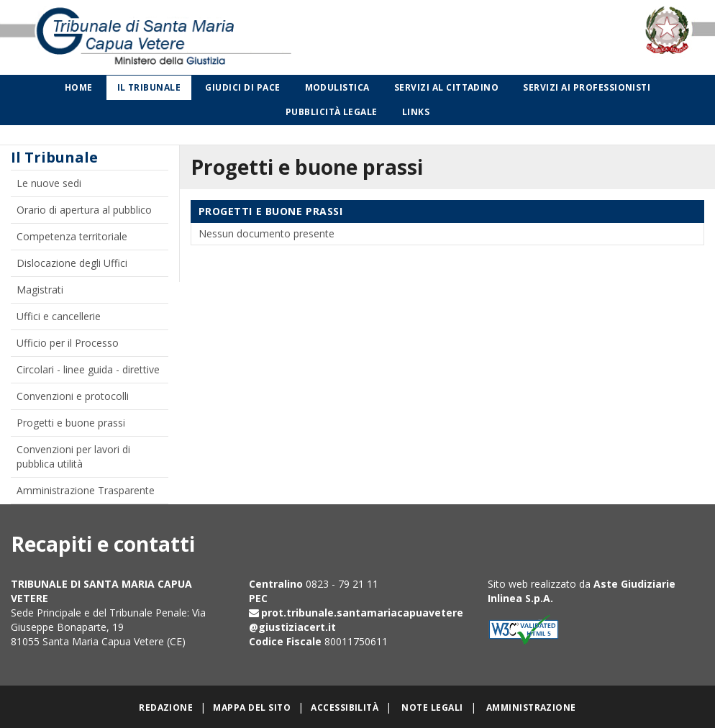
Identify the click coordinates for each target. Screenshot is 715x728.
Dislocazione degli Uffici (72, 263)
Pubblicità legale (332, 112)
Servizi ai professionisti (587, 87)
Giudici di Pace (242, 87)
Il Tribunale (149, 87)
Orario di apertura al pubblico (84, 210)
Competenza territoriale (72, 236)
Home (79, 87)
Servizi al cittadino (447, 87)
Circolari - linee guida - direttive (88, 369)
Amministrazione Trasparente (86, 490)
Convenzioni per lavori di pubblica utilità (73, 456)
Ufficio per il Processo (68, 343)
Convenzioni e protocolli (73, 396)
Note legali (432, 707)
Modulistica (337, 87)
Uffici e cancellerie (59, 316)
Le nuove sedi (49, 183)
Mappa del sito (252, 707)
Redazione (166, 707)
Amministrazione (531, 707)
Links (416, 112)
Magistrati (40, 290)
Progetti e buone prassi (71, 423)
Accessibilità (345, 707)
